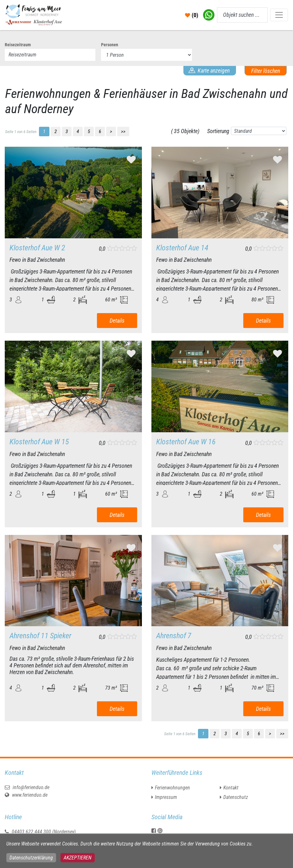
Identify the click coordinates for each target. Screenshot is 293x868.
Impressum (166, 797)
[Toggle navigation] (279, 15)
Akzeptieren (78, 858)
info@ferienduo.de (27, 787)
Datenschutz (236, 797)
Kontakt (231, 788)
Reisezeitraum (18, 45)
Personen (110, 45)
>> (123, 132)
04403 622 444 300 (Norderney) (44, 832)
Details (117, 321)
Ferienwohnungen (172, 788)
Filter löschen (266, 71)
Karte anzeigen (214, 71)
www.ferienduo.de (26, 795)
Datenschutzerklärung (31, 858)
